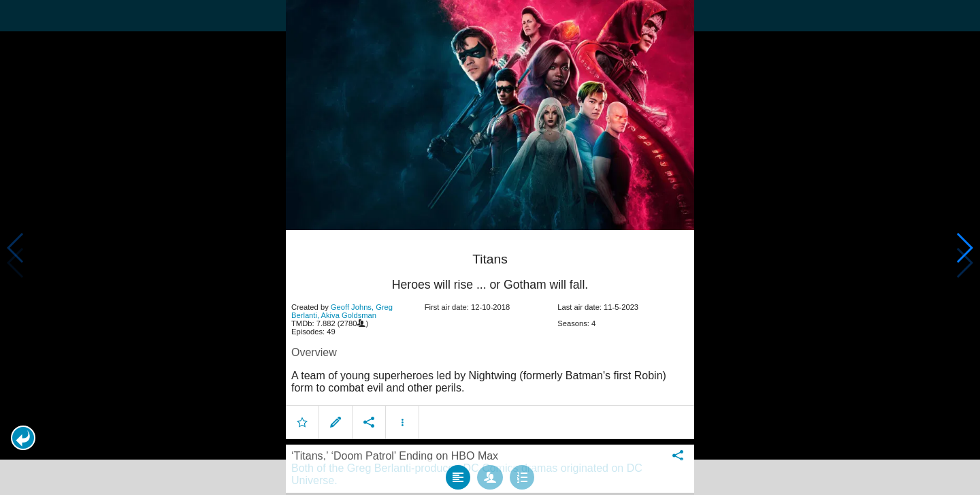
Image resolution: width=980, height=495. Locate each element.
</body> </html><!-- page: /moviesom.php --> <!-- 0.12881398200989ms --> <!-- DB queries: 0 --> (490, 247)
